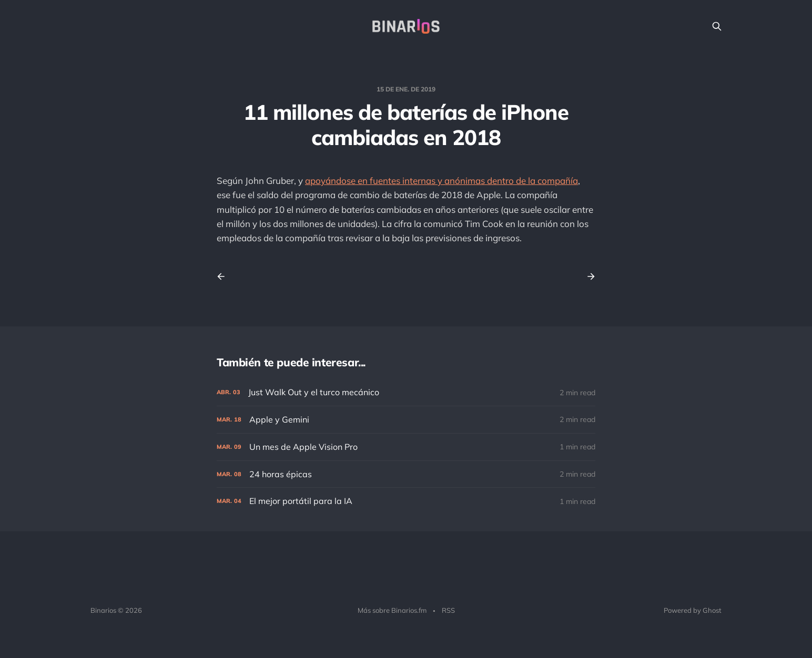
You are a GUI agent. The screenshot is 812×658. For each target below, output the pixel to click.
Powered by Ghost (693, 610)
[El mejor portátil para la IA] (406, 501)
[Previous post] (225, 276)
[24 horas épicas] (406, 474)
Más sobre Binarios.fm (392, 610)
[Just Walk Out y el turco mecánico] (406, 392)
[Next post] (587, 276)
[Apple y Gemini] (406, 420)
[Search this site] (717, 26)
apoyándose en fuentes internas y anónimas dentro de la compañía (441, 181)
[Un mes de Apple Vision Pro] (406, 447)
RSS (448, 610)
